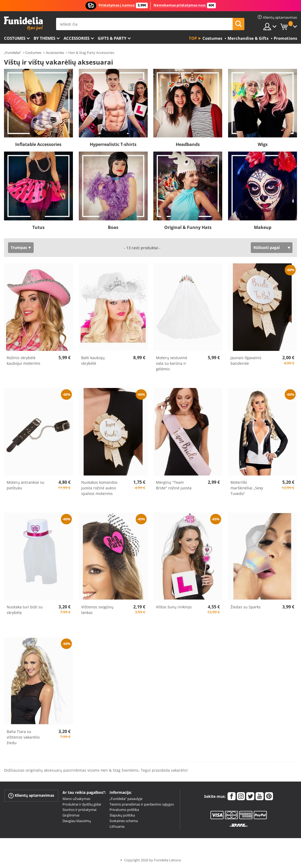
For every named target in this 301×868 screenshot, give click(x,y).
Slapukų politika (122, 815)
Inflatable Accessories (38, 144)
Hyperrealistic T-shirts (113, 144)
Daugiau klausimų (77, 821)
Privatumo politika (124, 810)
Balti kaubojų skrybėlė (93, 360)
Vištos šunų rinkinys (174, 607)
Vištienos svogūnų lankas (97, 610)
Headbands (188, 144)
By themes (44, 38)
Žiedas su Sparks (246, 607)
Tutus (38, 227)
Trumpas (19, 247)
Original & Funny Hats (188, 227)
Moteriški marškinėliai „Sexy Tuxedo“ (247, 488)
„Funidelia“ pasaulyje (126, 799)
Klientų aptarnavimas (31, 796)
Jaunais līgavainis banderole (246, 360)
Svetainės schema (124, 821)
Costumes (15, 38)
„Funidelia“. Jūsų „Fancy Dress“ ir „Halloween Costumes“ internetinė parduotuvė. (23, 24)
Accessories (77, 38)
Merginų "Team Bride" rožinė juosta (174, 485)
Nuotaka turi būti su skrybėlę (25, 610)
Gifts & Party (112, 38)
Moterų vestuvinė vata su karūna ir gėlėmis (172, 363)
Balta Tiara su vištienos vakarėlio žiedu (23, 737)
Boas (113, 227)
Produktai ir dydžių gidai (82, 804)
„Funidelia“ (13, 53)
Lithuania (117, 826)
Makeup (263, 227)
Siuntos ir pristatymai (79, 810)
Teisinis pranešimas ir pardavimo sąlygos (142, 804)
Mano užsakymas (76, 799)
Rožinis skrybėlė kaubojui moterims (24, 360)
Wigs (263, 144)
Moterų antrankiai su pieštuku (26, 485)
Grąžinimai (71, 815)
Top (193, 38)
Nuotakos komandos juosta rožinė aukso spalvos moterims (99, 488)
